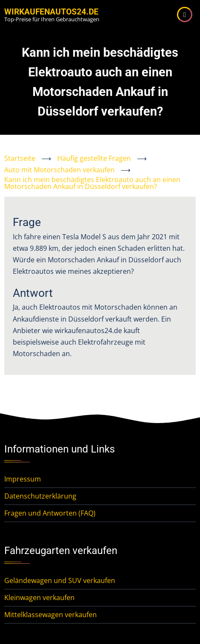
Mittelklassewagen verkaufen (51, 615)
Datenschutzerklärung (40, 496)
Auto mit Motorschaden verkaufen (59, 170)
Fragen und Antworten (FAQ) (50, 513)
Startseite (20, 158)
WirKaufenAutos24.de (51, 12)
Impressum (23, 479)
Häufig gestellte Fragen (94, 158)
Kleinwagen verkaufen (39, 598)
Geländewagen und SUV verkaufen (60, 580)
